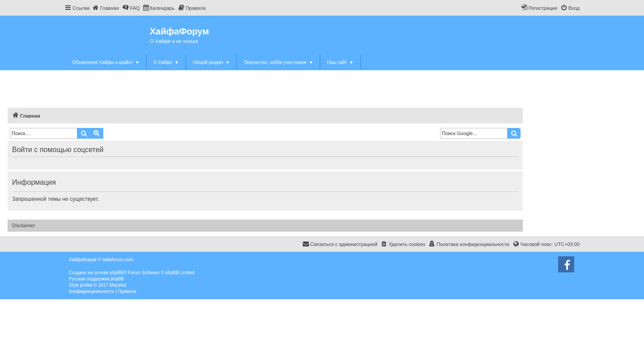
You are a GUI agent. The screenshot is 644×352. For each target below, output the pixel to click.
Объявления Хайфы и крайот (106, 62)
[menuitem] (106, 8)
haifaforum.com (118, 260)
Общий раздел (211, 62)
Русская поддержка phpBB (96, 279)
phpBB (116, 273)
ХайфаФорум (179, 31)
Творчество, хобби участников (278, 62)
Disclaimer (23, 225)
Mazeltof (118, 285)
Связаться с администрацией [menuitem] (340, 244)
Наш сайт (340, 62)
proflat (86, 285)
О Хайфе (166, 62)
